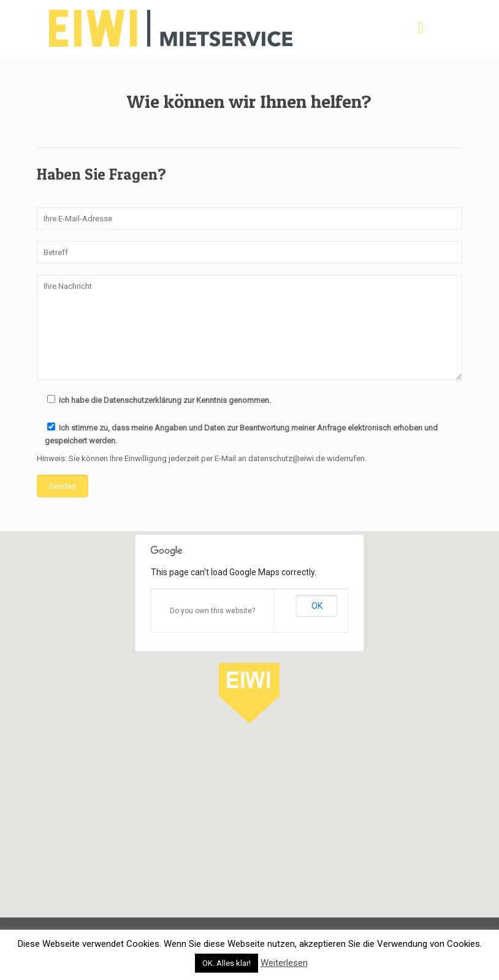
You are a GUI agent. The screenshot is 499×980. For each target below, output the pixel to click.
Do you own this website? (212, 611)
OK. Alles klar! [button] (227, 963)
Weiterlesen (284, 963)
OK (317, 606)
